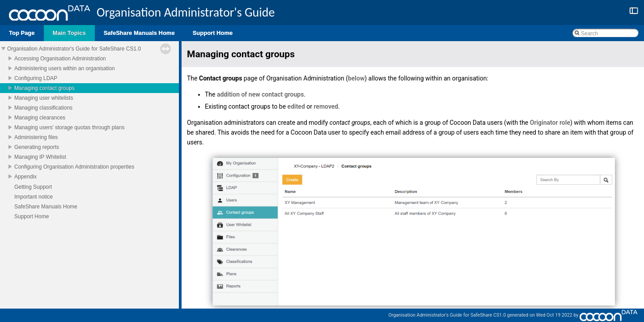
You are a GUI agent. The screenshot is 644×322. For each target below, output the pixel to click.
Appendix (25, 177)
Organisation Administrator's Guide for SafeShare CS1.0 (74, 49)
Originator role (550, 123)
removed (326, 106)
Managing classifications (43, 108)
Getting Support (33, 187)
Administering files (36, 137)
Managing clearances (40, 118)
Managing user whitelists (44, 98)
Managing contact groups (44, 88)
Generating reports (37, 147)
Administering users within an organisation (65, 68)
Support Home (32, 216)
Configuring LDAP (36, 78)
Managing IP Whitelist (40, 157)
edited (296, 106)
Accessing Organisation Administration (60, 59)
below (356, 78)
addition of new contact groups (260, 94)
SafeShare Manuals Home (46, 207)
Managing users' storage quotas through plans (69, 127)
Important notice (34, 197)
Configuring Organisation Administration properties (74, 167)
